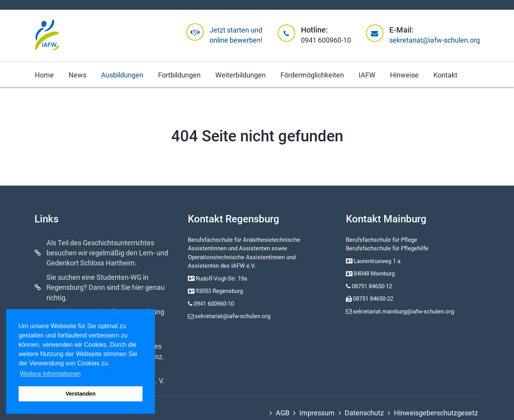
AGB (283, 413)
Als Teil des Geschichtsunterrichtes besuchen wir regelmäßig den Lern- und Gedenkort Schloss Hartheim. (107, 253)
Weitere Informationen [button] (50, 374)
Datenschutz (364, 413)
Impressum (317, 413)
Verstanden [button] (81, 394)
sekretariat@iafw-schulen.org (435, 40)
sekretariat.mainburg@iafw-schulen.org (400, 312)
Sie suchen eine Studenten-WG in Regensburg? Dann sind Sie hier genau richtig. (106, 288)
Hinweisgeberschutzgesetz (436, 413)
